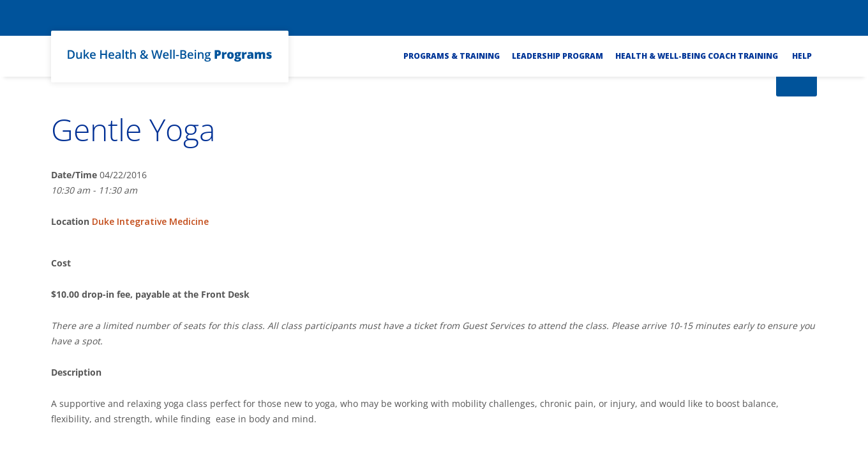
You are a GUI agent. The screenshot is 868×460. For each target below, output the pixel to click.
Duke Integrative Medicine (150, 221)
